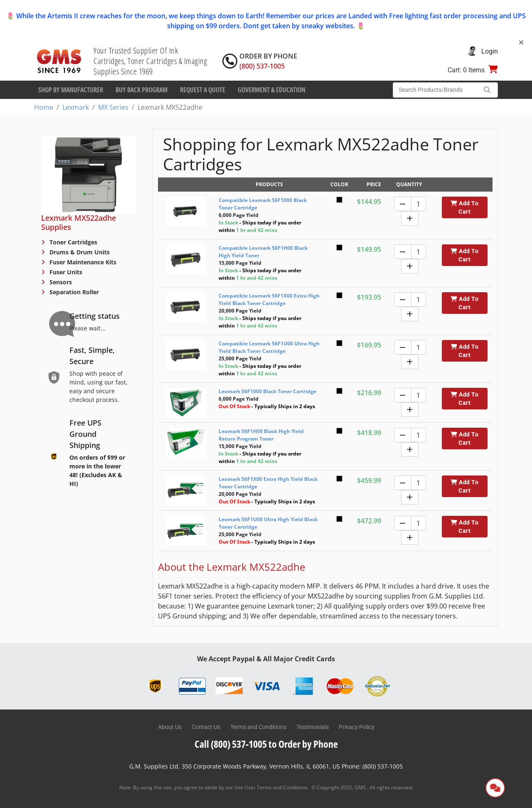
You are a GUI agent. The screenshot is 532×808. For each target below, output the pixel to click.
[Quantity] (419, 204)
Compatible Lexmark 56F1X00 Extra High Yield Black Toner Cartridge (269, 299)
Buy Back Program (142, 90)
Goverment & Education (272, 90)
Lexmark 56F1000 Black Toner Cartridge (267, 391)
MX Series (113, 107)
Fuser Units (65, 272)
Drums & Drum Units (79, 252)
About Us (170, 727)
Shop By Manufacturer (71, 90)
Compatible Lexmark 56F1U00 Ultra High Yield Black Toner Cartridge (269, 347)
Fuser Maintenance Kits (82, 262)
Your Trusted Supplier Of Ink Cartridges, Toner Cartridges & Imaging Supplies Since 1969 (150, 61)
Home (44, 107)
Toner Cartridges (73, 242)
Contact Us (206, 727)
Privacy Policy (357, 727)
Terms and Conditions (258, 727)
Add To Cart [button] (464, 207)
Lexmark (76, 107)
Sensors (60, 282)
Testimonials (313, 727)
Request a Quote (203, 90)
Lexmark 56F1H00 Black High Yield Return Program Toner (261, 435)
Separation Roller (73, 292)
